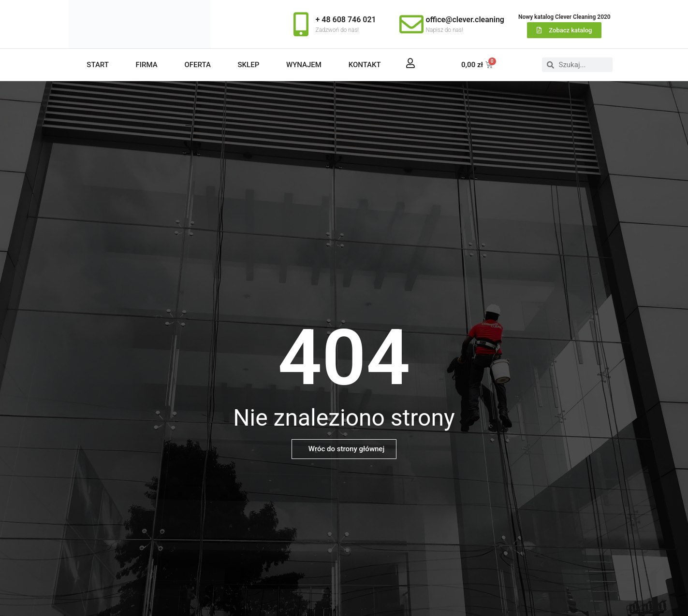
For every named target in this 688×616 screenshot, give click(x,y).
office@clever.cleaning (465, 20)
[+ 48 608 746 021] (301, 24)
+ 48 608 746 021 (346, 20)
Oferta (197, 65)
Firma (147, 65)
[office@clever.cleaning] (411, 24)
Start (98, 65)
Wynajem (304, 65)
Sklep (249, 65)
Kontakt (365, 65)
